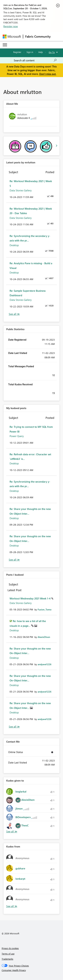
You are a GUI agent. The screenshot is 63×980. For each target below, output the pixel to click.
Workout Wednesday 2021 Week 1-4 (30, 598)
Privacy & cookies (10, 948)
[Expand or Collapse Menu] (5, 45)
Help (41, 52)
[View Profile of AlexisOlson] (44, 637)
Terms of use (8, 954)
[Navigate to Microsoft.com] (12, 37)
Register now (11, 26)
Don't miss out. (48, 74)
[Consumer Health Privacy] (32, 970)
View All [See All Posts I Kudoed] (14, 727)
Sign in (30, 52)
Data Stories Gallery (21, 190)
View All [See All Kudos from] (12, 906)
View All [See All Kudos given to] (12, 832)
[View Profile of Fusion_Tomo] (45, 609)
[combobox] (35, 60)
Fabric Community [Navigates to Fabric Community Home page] (38, 36)
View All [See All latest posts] (14, 314)
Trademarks (7, 959)
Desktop (14, 245)
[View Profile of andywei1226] (45, 664)
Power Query (17, 436)
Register (17, 52)
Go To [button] (52, 52)
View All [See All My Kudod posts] (14, 560)
